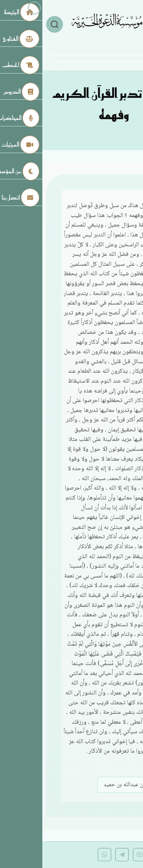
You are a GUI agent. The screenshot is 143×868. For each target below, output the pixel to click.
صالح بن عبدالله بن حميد (88, 785)
